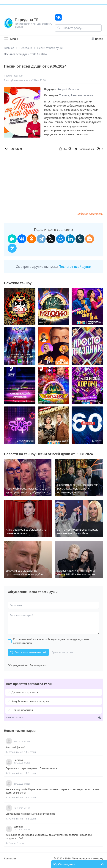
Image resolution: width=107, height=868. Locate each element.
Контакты (10, 858)
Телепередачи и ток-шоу (88, 858)
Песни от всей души (50, 48)
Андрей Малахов (68, 89)
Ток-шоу (64, 95)
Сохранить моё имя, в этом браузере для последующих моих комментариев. (52, 641)
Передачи (26, 48)
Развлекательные (82, 95)
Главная (9, 48)
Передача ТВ (27, 20)
